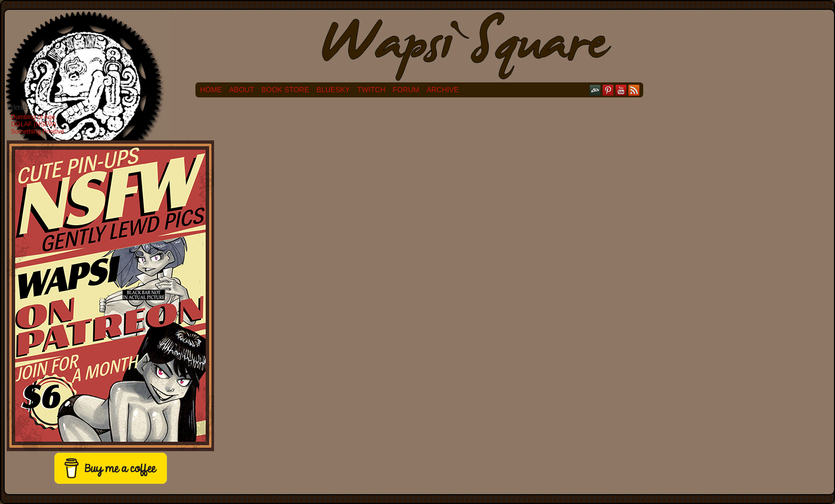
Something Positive (38, 132)
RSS (634, 90)
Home (211, 90)
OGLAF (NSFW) (33, 124)
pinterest (608, 90)
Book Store (285, 90)
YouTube (621, 90)
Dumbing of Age (33, 117)
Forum (406, 90)
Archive (443, 90)
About (242, 90)
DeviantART (595, 90)
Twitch (371, 90)
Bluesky (334, 90)
